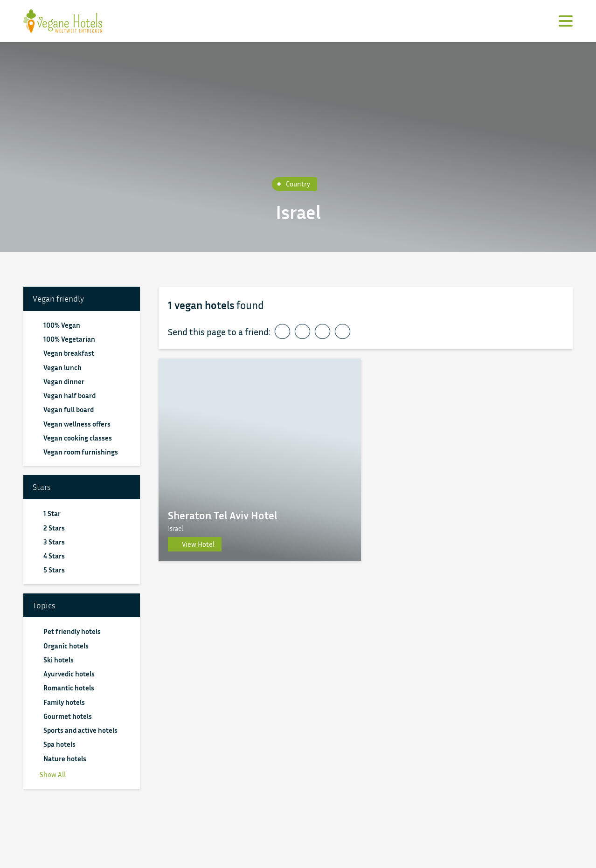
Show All (49, 774)
